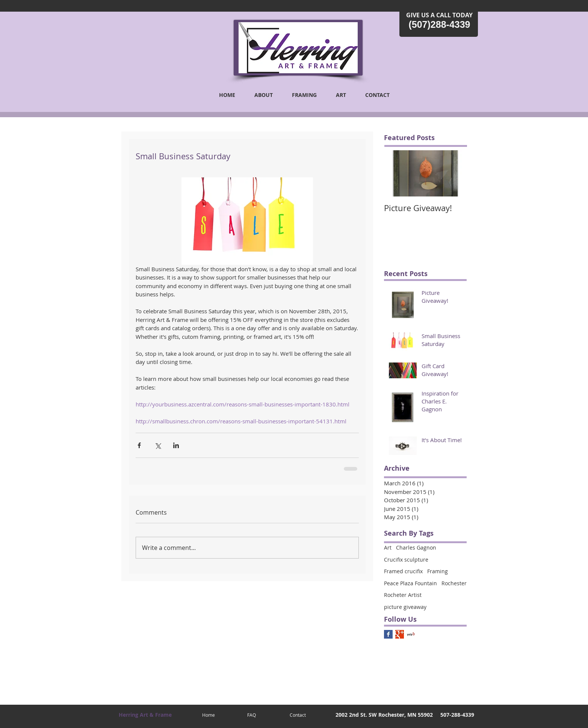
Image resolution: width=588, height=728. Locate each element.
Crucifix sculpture (406, 560)
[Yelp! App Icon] (411, 634)
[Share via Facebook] (139, 445)
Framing (438, 571)
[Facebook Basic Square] (388, 634)
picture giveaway (405, 607)
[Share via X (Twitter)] (158, 445)
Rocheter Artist (403, 595)
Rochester (454, 583)
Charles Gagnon (416, 548)
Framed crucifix (403, 571)
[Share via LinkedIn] (176, 445)
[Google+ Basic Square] (400, 634)
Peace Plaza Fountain (410, 583)
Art (388, 548)
